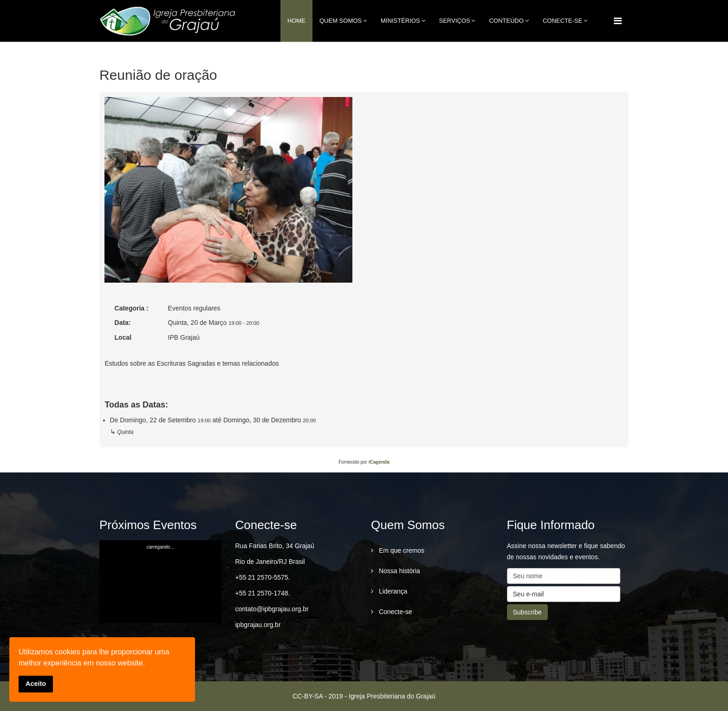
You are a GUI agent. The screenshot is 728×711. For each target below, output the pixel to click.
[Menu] (618, 21)
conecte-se (562, 21)
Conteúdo (506, 21)
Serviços (455, 21)
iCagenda (379, 462)
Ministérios (400, 21)
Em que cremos (401, 550)
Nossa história (399, 571)
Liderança (392, 591)
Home (296, 21)
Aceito (36, 684)
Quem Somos (341, 21)
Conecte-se (394, 612)
